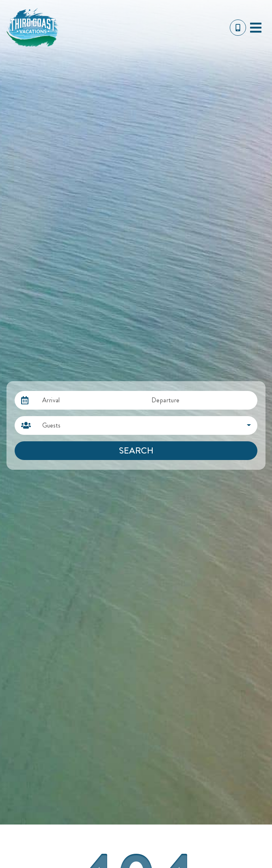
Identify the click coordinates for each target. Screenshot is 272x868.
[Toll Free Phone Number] (238, 28)
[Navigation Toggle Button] (256, 28)
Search (136, 450)
